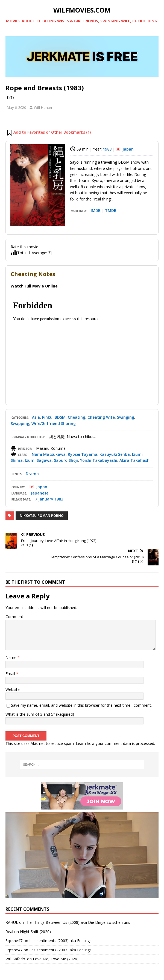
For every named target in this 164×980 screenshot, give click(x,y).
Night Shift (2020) (35, 932)
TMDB (111, 210)
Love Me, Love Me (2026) (56, 959)
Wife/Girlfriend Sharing (54, 423)
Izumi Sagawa (38, 460)
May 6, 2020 (16, 107)
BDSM (60, 417)
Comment (14, 617)
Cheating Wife (101, 417)
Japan (128, 149)
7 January (44, 499)
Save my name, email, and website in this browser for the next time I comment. (81, 705)
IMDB (96, 210)
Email (11, 674)
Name (11, 657)
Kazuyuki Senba (115, 454)
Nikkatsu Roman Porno (42, 516)
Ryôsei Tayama (83, 454)
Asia (36, 417)
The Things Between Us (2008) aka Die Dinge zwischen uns (77, 922)
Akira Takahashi (135, 460)
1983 (107, 149)
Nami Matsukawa (49, 454)
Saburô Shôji (66, 460)
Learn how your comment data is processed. (115, 743)
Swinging (126, 417)
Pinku (47, 417)
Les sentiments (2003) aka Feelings (60, 941)
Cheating (77, 417)
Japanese (40, 493)
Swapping (20, 423)
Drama (32, 474)
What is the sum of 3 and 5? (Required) (40, 714)
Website (13, 689)
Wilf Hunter (43, 107)
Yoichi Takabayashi (99, 460)
